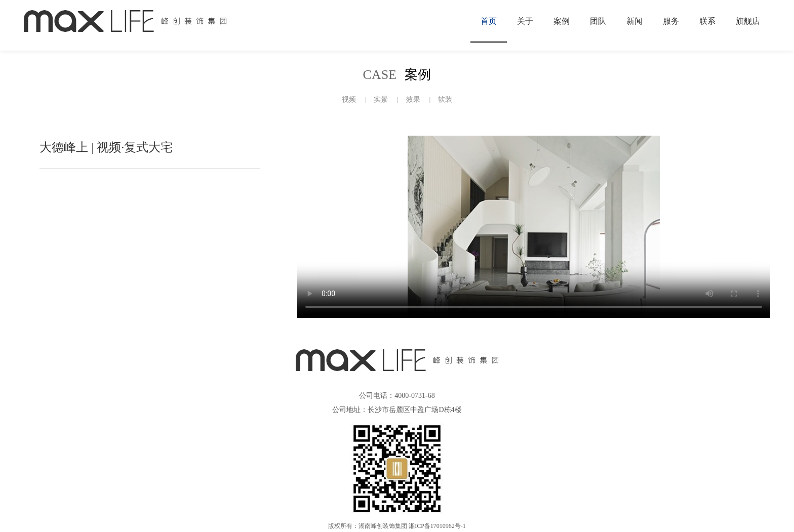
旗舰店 (748, 21)
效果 (413, 99)
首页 (489, 21)
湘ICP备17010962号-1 (437, 526)
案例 (562, 21)
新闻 (634, 21)
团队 (598, 21)
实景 (381, 99)
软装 (445, 99)
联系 (707, 21)
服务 (671, 21)
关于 (525, 21)
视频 (349, 99)
